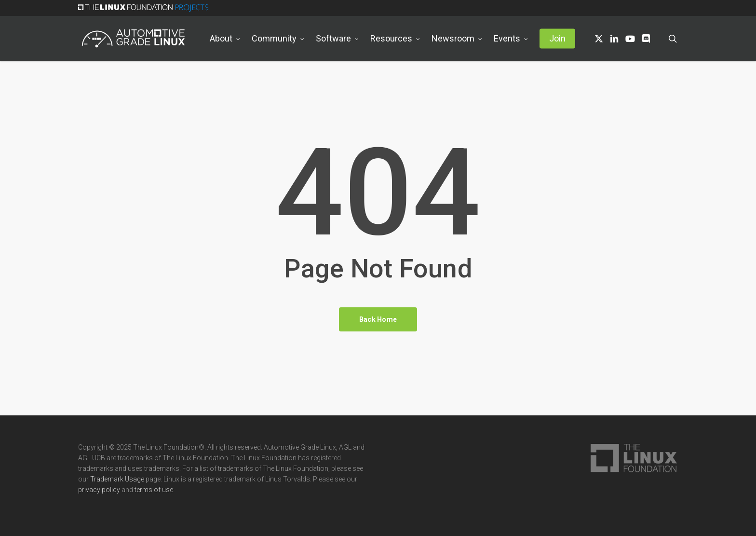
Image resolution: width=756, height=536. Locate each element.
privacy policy (99, 490)
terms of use (154, 490)
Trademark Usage (117, 479)
